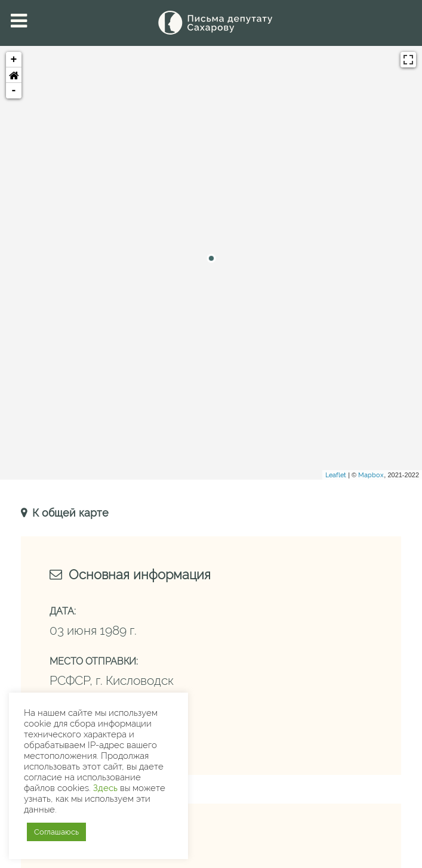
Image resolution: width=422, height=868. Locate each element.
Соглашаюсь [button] (56, 832)
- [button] (14, 91)
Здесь (105, 788)
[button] (14, 75)
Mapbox (371, 475)
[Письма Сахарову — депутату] (211, 23)
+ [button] (14, 60)
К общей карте (69, 513)
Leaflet (336, 475)
